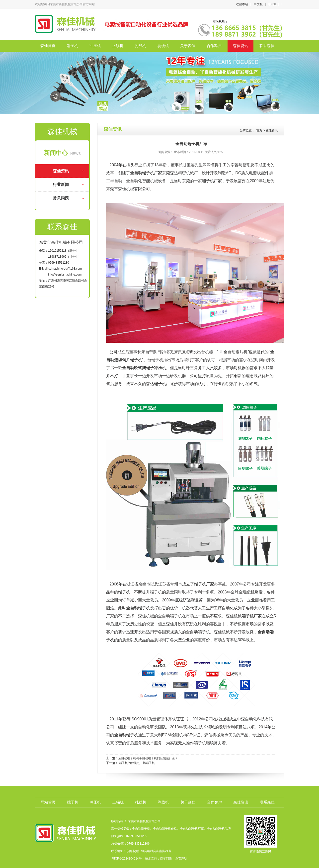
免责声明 (181, 859)
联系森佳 (267, 46)
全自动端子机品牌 (219, 829)
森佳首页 (48, 46)
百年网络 (166, 859)
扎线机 (140, 46)
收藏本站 (242, 4)
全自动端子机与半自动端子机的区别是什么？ (148, 758)
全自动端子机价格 (165, 829)
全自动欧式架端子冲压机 (144, 368)
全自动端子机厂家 (146, 173)
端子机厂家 (212, 181)
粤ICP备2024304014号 (126, 859)
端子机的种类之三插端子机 (137, 763)
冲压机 (95, 46)
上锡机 (118, 46)
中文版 (258, 4)
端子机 (72, 46)
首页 (259, 130)
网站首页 (48, 802)
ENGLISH (275, 4)
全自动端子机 (138, 608)
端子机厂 (162, 384)
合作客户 (214, 46)
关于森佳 (188, 46)
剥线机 (163, 46)
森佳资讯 (240, 46)
